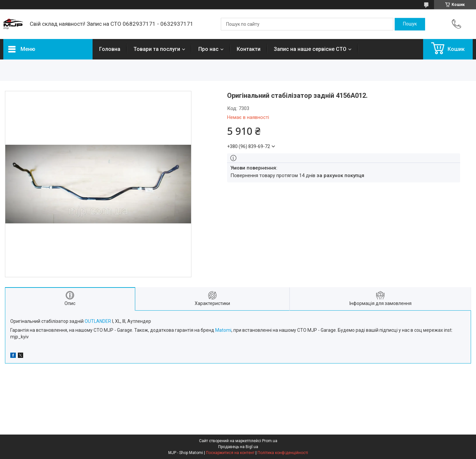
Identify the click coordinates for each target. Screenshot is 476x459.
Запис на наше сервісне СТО (310, 49)
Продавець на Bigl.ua (238, 447)
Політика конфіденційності (283, 453)
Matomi (223, 330)
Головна (110, 49)
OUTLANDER (98, 321)
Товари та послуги (157, 49)
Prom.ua (270, 441)
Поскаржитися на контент (230, 453)
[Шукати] (410, 24)
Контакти (249, 49)
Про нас (208, 49)
